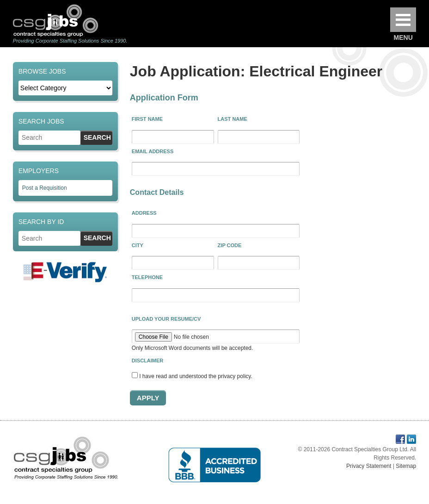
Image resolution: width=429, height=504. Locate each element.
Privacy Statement (369, 466)
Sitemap (406, 466)
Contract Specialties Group (56, 20)
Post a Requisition (45, 188)
